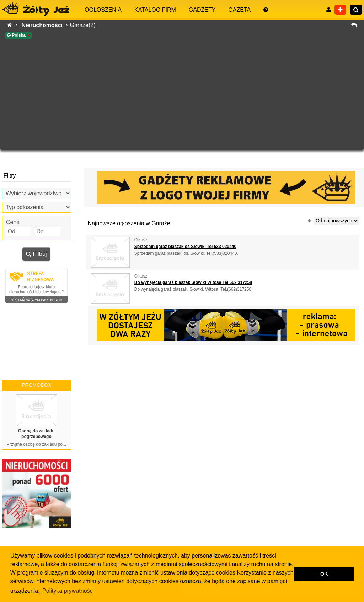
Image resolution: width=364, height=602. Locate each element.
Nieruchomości (45, 25)
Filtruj (36, 254)
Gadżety (202, 10)
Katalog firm (155, 10)
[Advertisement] (182, 95)
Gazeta (239, 10)
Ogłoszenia (103, 10)
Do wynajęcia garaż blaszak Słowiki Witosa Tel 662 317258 (193, 282)
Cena (13, 222)
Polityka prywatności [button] (68, 591)
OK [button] (324, 574)
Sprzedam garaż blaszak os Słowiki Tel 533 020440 (185, 247)
